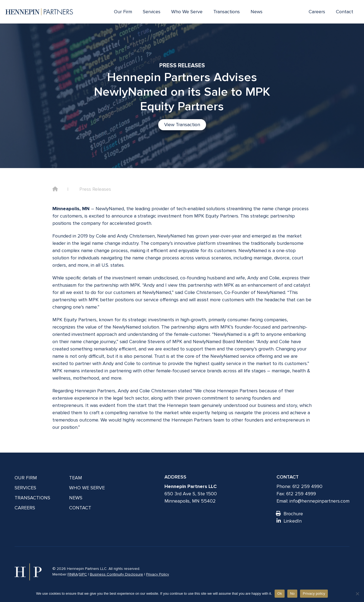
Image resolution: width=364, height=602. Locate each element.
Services (152, 12)
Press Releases (95, 189)
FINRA (73, 574)
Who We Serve (187, 12)
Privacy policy (314, 593)
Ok (280, 593)
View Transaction (182, 125)
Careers (317, 12)
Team (76, 478)
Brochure (290, 514)
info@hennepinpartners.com (319, 501)
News (257, 12)
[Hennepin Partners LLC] (39, 12)
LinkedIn (289, 521)
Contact (345, 12)
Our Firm (123, 12)
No (292, 593)
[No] (357, 594)
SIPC (83, 574)
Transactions (227, 12)
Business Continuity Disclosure (117, 574)
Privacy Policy (158, 574)
